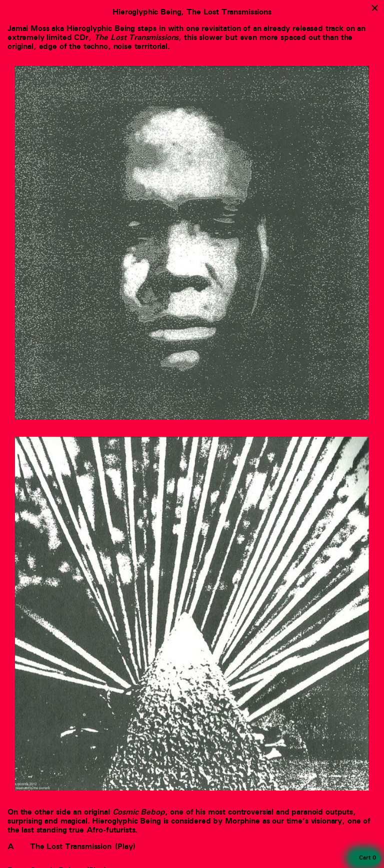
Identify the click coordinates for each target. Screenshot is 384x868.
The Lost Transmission (71, 847)
